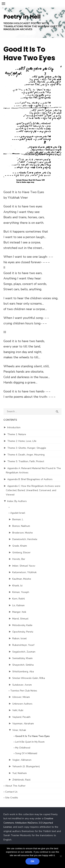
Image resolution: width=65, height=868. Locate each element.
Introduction (14, 427)
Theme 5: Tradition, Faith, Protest (26, 461)
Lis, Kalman (18, 605)
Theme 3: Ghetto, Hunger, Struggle (27, 448)
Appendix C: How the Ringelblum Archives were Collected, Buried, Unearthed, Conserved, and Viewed (33, 490)
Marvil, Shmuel (20, 619)
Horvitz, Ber (19, 559)
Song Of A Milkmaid (26, 753)
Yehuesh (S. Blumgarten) (26, 766)
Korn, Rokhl (19, 599)
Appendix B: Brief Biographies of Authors (30, 479)
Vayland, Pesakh (21, 717)
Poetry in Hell (22, 17)
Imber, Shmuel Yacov (24, 566)
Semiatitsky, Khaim (22, 658)
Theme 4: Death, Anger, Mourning (26, 455)
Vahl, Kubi (18, 710)
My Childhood (23, 748)
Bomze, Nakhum (21, 526)
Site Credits (12, 798)
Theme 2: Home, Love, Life (22, 441)
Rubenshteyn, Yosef (23, 645)
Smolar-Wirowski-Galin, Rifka (29, 678)
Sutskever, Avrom (22, 685)
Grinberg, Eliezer (21, 553)
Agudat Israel (18, 513)
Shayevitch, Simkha (23, 665)
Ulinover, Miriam (21, 697)
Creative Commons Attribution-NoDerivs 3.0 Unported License (28, 823)
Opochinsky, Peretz (23, 632)
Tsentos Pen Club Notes (24, 691)
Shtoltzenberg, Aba (23, 672)
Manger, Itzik (19, 612)
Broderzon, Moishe (23, 533)
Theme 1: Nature (17, 434)
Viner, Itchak (19, 730)
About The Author (15, 786)
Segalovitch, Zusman (24, 652)
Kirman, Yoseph (21, 592)
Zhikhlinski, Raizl (21, 780)
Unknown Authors (22, 704)
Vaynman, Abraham (23, 724)
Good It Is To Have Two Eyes (32, 736)
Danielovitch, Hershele (25, 539)
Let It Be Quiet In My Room (30, 742)
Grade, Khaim (20, 546)
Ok (32, 861)
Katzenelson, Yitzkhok (24, 572)
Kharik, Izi (17, 586)
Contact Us (11, 792)
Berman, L (18, 519)
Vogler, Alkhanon (22, 760)
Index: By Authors (17, 501)
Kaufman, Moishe (22, 579)
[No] (61, 856)
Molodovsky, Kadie (22, 625)
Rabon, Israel (19, 638)
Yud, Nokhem (19, 773)
